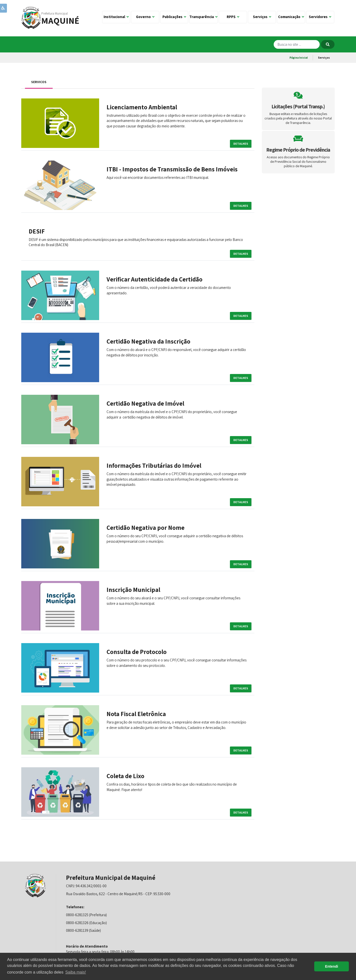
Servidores (320, 17)
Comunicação (291, 17)
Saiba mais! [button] (76, 972)
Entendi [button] (332, 966)
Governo (145, 17)
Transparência (203, 17)
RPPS (233, 17)
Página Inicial (299, 58)
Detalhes (241, 144)
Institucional (116, 17)
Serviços (262, 17)
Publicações (174, 17)
